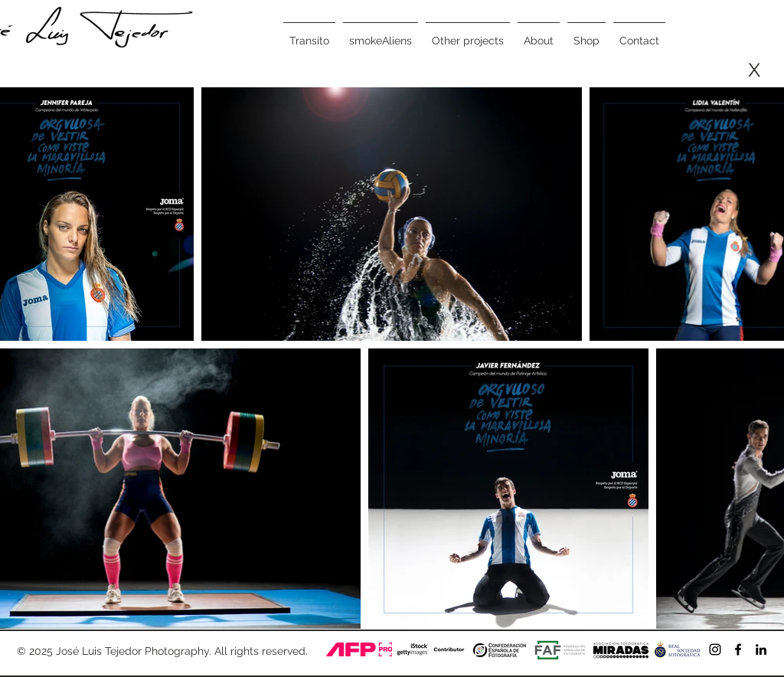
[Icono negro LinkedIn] (761, 649)
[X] (754, 70)
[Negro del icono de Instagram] (715, 649)
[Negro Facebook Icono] (738, 649)
